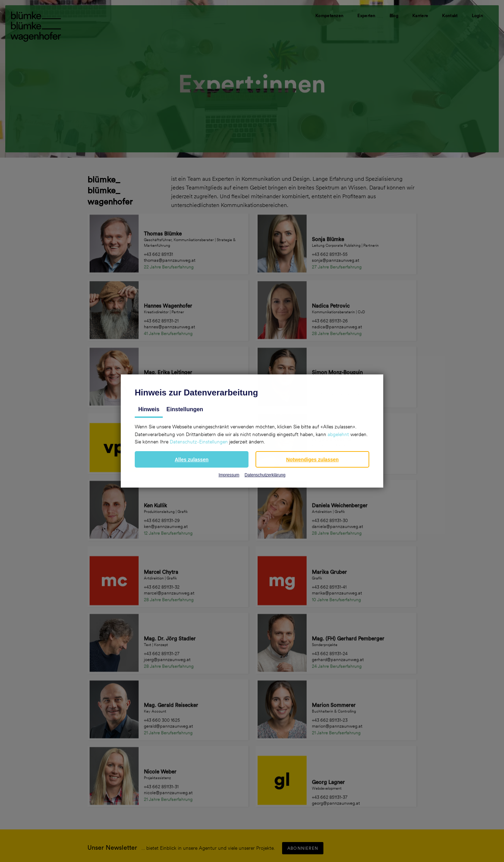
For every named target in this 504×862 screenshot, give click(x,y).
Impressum (229, 475)
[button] (192, 459)
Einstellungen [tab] (185, 409)
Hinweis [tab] (149, 409)
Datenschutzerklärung (265, 475)
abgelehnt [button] (338, 434)
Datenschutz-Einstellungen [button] (199, 442)
